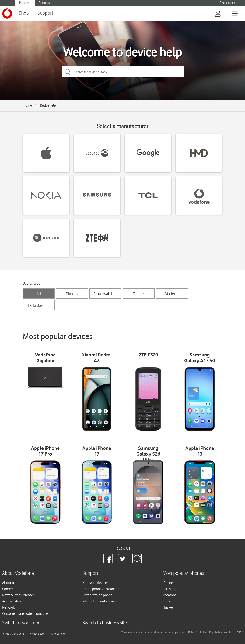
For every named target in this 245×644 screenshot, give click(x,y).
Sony (166, 601)
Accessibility (11, 601)
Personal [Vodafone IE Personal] (25, 3)
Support (45, 13)
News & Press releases (18, 595)
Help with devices (95, 583)
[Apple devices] (46, 153)
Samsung (170, 589)
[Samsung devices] (97, 195)
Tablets (139, 294)
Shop (24, 13)
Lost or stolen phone (97, 595)
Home (28, 105)
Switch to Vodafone (21, 623)
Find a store (227, 3)
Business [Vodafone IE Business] (44, 3)
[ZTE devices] (97, 238)
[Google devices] (148, 153)
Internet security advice (100, 601)
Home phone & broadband (102, 589)
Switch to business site (105, 623)
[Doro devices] (97, 153)
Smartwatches (105, 294)
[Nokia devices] (46, 195)
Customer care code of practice (25, 613)
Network (8, 607)
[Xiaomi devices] (46, 238)
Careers (8, 589)
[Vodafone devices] (199, 195)
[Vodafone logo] (7, 14)
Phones (72, 294)
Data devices (39, 305)
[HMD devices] (199, 153)
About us (9, 583)
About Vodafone (18, 573)
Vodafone (170, 595)
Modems (172, 294)
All (39, 294)
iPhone (168, 583)
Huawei (168, 607)
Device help (48, 105)
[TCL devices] (148, 195)
